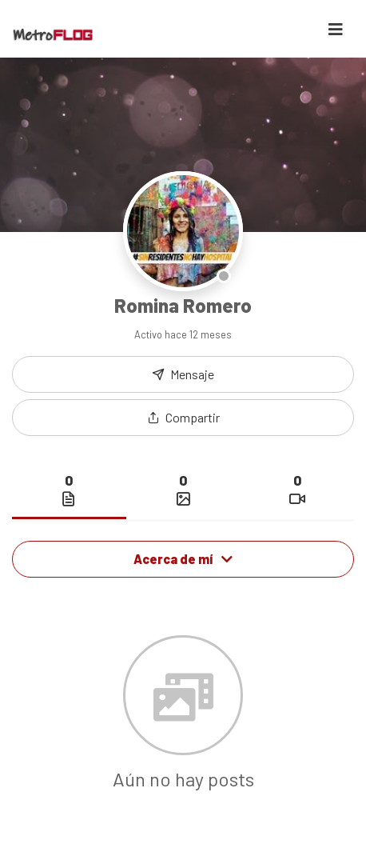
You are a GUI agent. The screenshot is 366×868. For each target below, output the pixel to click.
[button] (183, 418)
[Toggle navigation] (336, 29)
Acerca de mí (183, 559)
